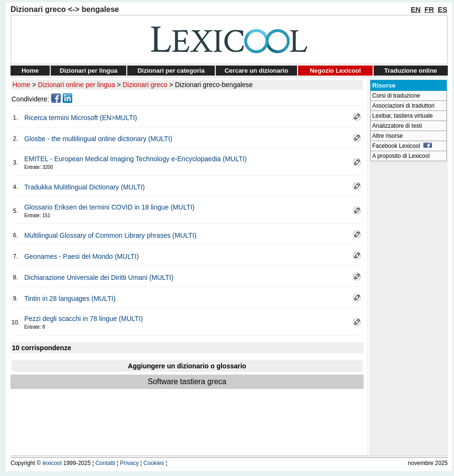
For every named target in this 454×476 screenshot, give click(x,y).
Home (30, 71)
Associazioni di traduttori (403, 106)
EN (416, 9)
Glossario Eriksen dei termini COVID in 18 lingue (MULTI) (110, 207)
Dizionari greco (145, 85)
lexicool (52, 463)
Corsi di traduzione (396, 96)
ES (443, 9)
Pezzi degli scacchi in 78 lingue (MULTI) (84, 319)
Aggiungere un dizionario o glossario (187, 366)
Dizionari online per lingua (76, 85)
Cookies (154, 463)
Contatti (105, 463)
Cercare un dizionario (256, 71)
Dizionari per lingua (89, 71)
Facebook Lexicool (402, 146)
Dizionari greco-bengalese (214, 85)
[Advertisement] (409, 309)
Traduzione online (411, 71)
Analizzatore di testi (397, 126)
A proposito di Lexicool (401, 156)
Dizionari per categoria (171, 71)
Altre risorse (388, 136)
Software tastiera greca (187, 382)
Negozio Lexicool (335, 71)
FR (429, 9)
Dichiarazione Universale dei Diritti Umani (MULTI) (99, 277)
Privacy (129, 463)
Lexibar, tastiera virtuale (403, 116)
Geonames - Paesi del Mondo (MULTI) (82, 256)
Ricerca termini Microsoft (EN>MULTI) (81, 118)
